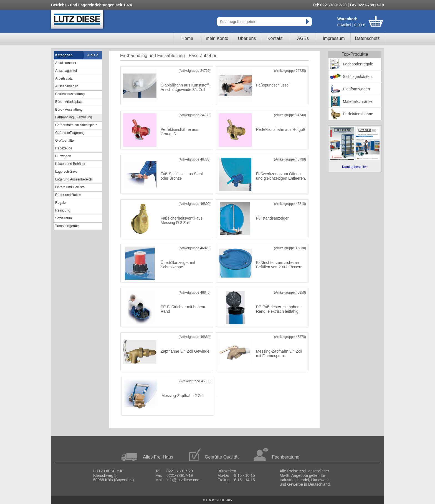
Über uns (247, 38)
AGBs (303, 38)
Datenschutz (367, 38)
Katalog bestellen (355, 167)
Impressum (334, 38)
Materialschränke (358, 101)
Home (187, 38)
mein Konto (217, 38)
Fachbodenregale (358, 64)
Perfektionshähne (358, 114)
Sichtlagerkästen (357, 77)
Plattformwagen (356, 89)
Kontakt (275, 38)
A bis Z (93, 55)
